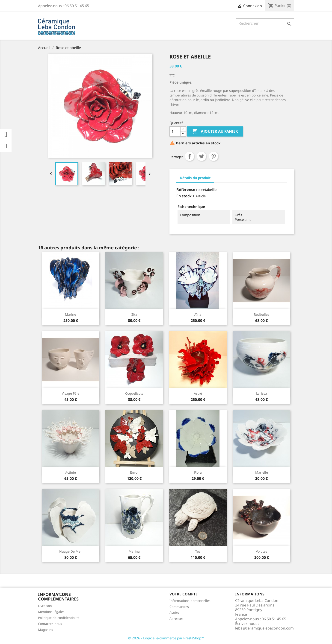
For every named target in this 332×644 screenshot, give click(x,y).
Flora (198, 472)
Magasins (46, 630)
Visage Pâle (71, 393)
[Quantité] (175, 131)
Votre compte (184, 594)
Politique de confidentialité (59, 618)
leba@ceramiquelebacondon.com (264, 628)
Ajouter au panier (215, 131)
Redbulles (262, 314)
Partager (190, 156)
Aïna (198, 314)
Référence (186, 189)
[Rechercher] (265, 23)
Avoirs (174, 613)
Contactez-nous (50, 624)
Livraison (45, 606)
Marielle (262, 472)
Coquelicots (134, 393)
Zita (134, 314)
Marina (134, 551)
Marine (71, 314)
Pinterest (213, 156)
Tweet (202, 156)
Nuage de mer (71, 551)
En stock (184, 196)
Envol (134, 472)
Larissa (262, 393)
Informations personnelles (190, 601)
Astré (198, 393)
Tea (198, 551)
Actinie (71, 472)
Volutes (262, 551)
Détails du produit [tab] (195, 178)
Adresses (176, 619)
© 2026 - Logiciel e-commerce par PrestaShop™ (166, 638)
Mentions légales (51, 612)
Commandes (179, 607)
